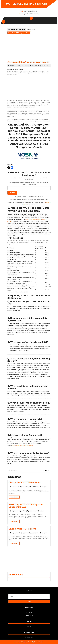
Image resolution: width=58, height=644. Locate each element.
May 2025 (29, 613)
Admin (26, 66)
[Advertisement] (29, 49)
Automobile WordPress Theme (23, 642)
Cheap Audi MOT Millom (22, 529)
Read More (15, 497)
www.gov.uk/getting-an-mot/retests (23, 445)
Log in (29, 626)
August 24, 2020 (15, 66)
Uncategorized (29, 637)
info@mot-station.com (31, 11)
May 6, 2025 (15, 511)
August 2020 (29, 615)
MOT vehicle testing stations (27, 4)
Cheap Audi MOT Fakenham (25, 482)
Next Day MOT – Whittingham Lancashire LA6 (26, 506)
